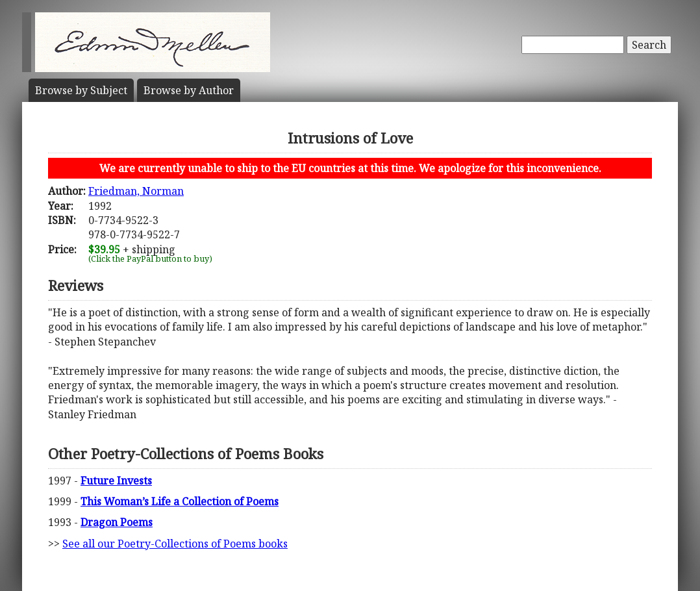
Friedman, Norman (136, 191)
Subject (81, 90)
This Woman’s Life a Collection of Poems (180, 501)
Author (189, 90)
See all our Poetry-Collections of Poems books (175, 544)
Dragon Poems (117, 522)
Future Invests (116, 481)
